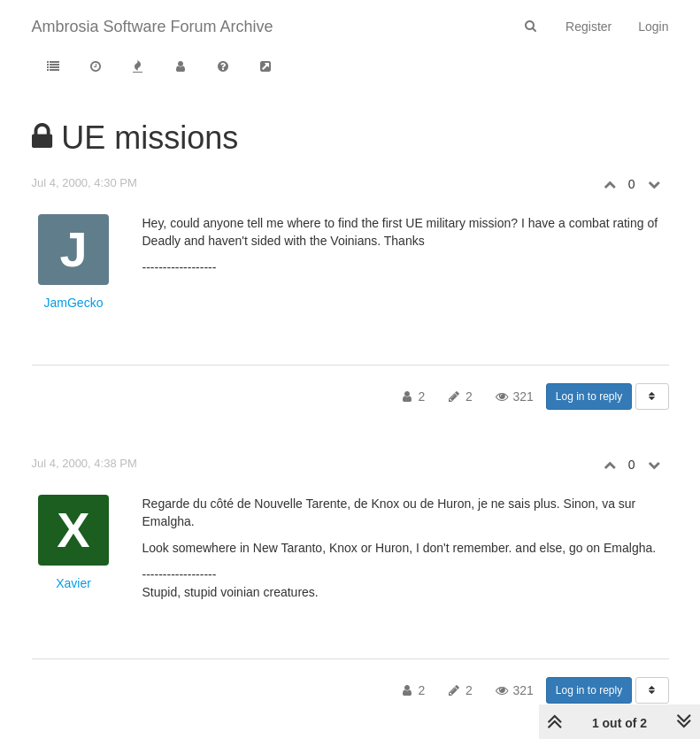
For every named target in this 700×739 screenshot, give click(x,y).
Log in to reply (589, 396)
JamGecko (74, 303)
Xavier (73, 583)
